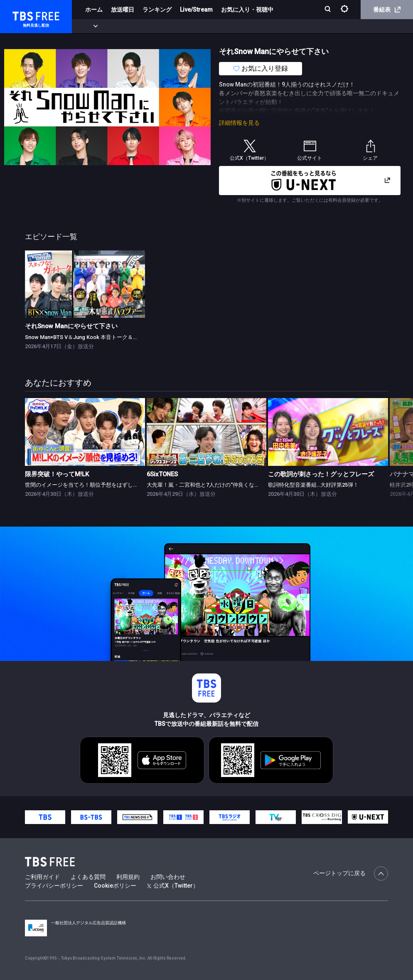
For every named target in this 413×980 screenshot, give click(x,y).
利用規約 (128, 877)
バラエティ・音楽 (207, 26)
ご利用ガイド (42, 877)
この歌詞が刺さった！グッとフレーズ (321, 474)
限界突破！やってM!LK (57, 474)
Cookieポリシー (115, 886)
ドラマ (167, 26)
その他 (329, 26)
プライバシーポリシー (54, 886)
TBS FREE (22, 15)
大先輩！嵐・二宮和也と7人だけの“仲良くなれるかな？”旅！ (220, 485)
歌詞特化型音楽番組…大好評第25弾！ (313, 485)
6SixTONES (162, 474)
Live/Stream (196, 10)
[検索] (328, 10)
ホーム (94, 10)
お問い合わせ (168, 877)
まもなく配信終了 (128, 26)
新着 (90, 26)
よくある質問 (88, 877)
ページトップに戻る (351, 874)
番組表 (387, 10)
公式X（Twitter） (173, 886)
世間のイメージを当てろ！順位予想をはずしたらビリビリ (95, 485)
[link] (85, 284)
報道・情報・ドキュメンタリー (275, 26)
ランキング (157, 10)
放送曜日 (123, 10)
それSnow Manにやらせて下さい (71, 326)
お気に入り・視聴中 (247, 10)
